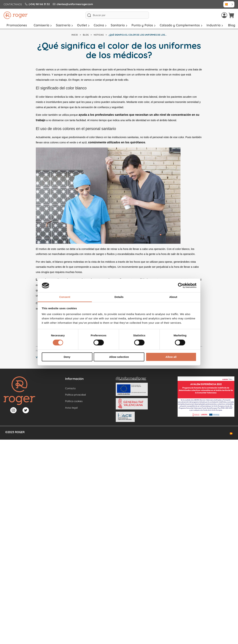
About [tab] (173, 297)
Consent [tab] (65, 297)
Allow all (171, 357)
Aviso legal (71, 408)
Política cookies (74, 401)
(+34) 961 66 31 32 (37, 4)
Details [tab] (119, 297)
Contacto (70, 388)
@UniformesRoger (131, 378)
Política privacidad (75, 395)
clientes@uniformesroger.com (73, 4)
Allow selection (119, 357)
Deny (67, 357)
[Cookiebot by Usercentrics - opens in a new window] (181, 285)
